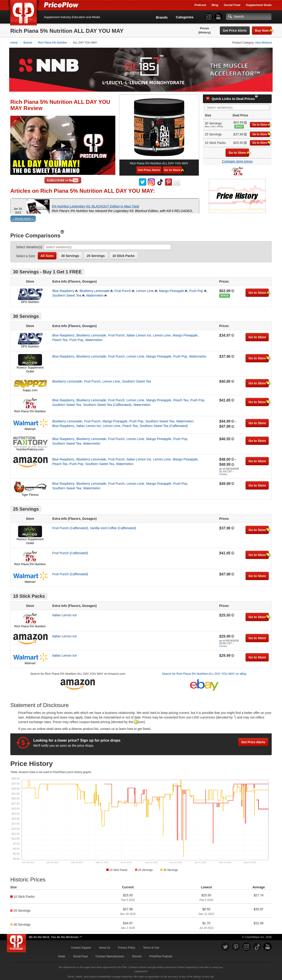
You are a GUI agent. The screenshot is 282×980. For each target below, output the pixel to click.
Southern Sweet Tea (67, 294)
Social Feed (232, 5)
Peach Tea (60, 339)
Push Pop (196, 290)
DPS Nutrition (30, 301)
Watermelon (95, 294)
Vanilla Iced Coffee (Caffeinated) (113, 527)
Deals (62, 955)
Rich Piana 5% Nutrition (30, 410)
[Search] (249, 17)
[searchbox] (238, 107)
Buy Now (263, 30)
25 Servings (96, 255)
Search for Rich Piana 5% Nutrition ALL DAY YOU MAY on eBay (204, 673)
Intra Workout (263, 43)
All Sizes (47, 255)
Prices (204, 28)
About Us (104, 947)
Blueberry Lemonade (94, 290)
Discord (137, 955)
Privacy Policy (127, 947)
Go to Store (261, 123)
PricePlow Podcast (161, 955)
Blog (215, 5)
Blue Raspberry (63, 290)
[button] (141, 219)
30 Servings (70, 255)
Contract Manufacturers (110, 955)
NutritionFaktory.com (30, 448)
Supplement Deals (259, 5)
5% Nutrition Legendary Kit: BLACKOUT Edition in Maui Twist (95, 205)
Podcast (200, 5)
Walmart (30, 428)
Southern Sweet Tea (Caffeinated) (107, 404)
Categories (185, 17)
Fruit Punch (123, 290)
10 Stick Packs (123, 255)
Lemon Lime (145, 290)
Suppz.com (30, 389)
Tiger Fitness (30, 494)
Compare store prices (237, 160)
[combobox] (237, 106)
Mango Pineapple (171, 290)
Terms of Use (151, 947)
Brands (162, 17)
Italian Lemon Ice (139, 334)
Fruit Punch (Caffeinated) (70, 527)
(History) (204, 32)
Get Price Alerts (235, 30)
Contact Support (81, 947)
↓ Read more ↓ (23, 217)
